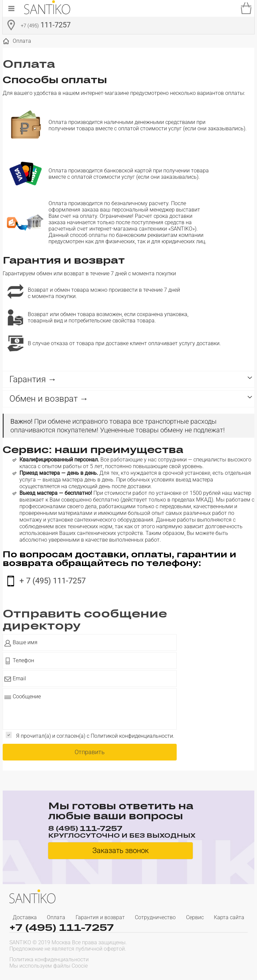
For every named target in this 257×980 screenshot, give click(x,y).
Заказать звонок (120, 851)
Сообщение (27, 696)
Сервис (195, 917)
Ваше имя (25, 642)
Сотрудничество (155, 917)
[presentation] (205, 962)
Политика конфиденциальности (49, 959)
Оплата (56, 917)
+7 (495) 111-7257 (62, 927)
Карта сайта (229, 917)
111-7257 (46, 26)
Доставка (25, 917)
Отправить (90, 752)
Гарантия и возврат (100, 917)
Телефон (23, 660)
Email (19, 678)
